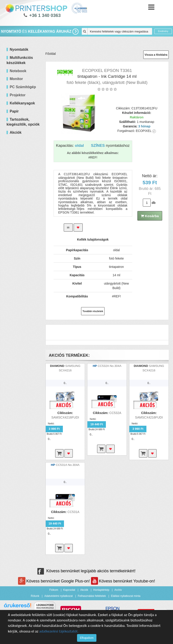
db (154, 203)
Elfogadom (87, 638)
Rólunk (35, 596)
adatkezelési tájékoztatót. (59, 631)
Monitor (16, 79)
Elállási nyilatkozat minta (126, 596)
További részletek (93, 311)
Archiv (118, 590)
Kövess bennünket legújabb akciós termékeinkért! (86, 571)
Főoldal (51, 54)
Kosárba (150, 216)
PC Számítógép (23, 87)
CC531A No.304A (68, 465)
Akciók (84, 590)
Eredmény (163, 31)
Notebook (18, 71)
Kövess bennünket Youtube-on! (123, 581)
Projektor (18, 95)
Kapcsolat (69, 590)
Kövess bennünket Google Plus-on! (55, 581)
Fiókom (54, 590)
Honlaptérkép (101, 590)
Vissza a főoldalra (156, 55)
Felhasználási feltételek (92, 596)
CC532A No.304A (110, 366)
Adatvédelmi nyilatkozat (59, 596)
